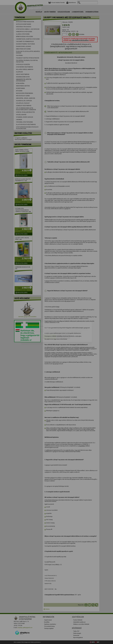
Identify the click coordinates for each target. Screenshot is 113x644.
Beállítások (63, 327)
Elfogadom (49, 327)
